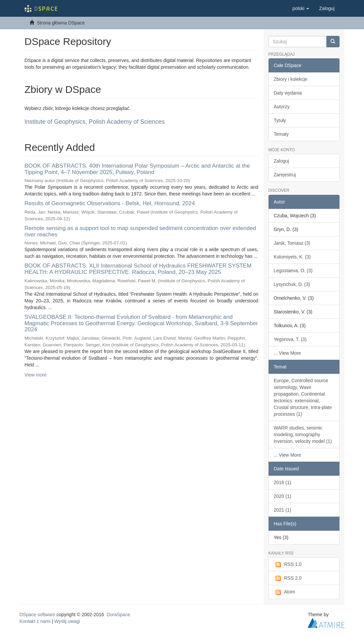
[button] (301, 8)
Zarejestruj (285, 175)
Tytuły (280, 120)
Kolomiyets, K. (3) (292, 257)
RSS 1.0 (288, 565)
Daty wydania (288, 93)
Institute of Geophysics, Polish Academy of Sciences (95, 122)
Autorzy (282, 107)
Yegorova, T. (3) (290, 339)
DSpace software (37, 615)
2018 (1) (283, 482)
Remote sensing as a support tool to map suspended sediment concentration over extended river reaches (140, 231)
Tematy (281, 134)
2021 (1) (283, 510)
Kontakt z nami (35, 621)
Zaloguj (282, 161)
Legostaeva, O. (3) (293, 271)
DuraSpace (118, 615)
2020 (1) (283, 496)
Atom (285, 592)
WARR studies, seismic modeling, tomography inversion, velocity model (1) (303, 434)
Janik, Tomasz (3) (292, 243)
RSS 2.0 (288, 578)
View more (36, 375)
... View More (287, 353)
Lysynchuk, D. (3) (292, 284)
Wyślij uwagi (67, 621)
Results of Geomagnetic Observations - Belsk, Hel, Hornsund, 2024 (110, 203)
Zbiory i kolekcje (291, 79)
